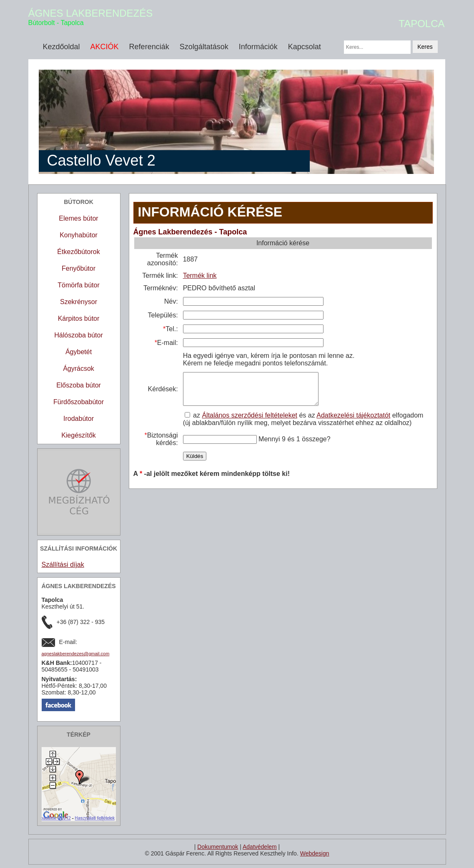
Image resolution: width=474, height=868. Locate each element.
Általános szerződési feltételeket (249, 421)
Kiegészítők (79, 435)
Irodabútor (79, 419)
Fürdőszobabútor (79, 402)
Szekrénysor (79, 302)
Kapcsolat (305, 47)
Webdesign (315, 853)
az (193, 421)
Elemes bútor (78, 218)
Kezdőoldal (61, 47)
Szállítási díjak (63, 565)
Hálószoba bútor (79, 335)
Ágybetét (79, 352)
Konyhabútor (79, 235)
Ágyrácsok (79, 369)
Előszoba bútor (79, 385)
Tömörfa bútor (78, 285)
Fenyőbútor (79, 268)
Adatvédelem (260, 847)
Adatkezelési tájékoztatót (353, 421)
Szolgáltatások (204, 47)
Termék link (199, 275)
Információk (258, 47)
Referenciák (149, 47)
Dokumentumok (218, 847)
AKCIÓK (105, 47)
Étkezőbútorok (78, 252)
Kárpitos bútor (79, 318)
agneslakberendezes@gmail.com (76, 654)
